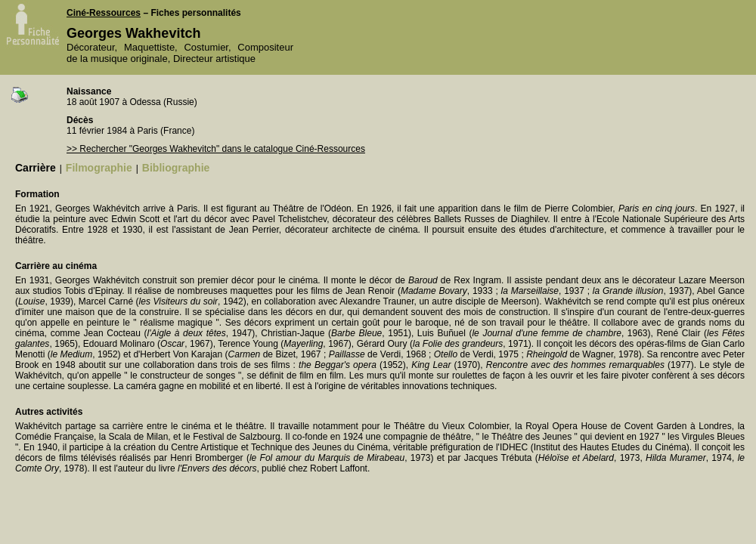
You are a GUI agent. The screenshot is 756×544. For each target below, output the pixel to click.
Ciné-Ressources (104, 13)
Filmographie (99, 168)
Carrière (36, 168)
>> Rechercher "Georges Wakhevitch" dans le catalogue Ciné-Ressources (216, 149)
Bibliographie (176, 168)
